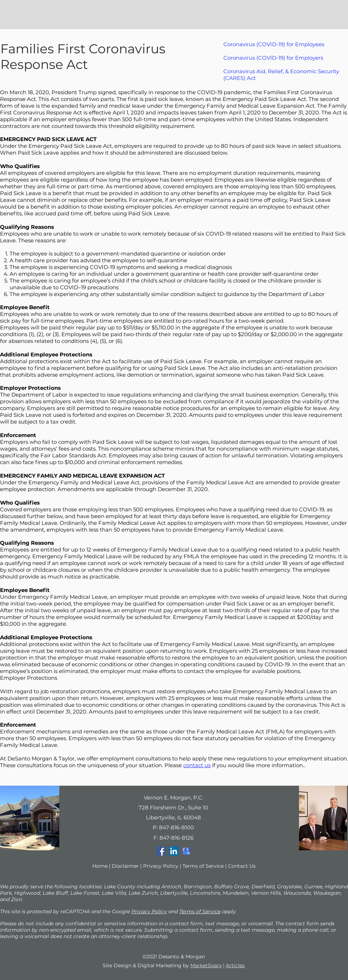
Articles (235, 965)
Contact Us (242, 866)
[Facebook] (161, 851)
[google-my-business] (186, 851)
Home (100, 866)
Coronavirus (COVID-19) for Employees (274, 44)
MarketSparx (206, 965)
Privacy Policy (161, 866)
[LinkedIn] (174, 851)
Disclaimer (125, 866)
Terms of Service (203, 866)
